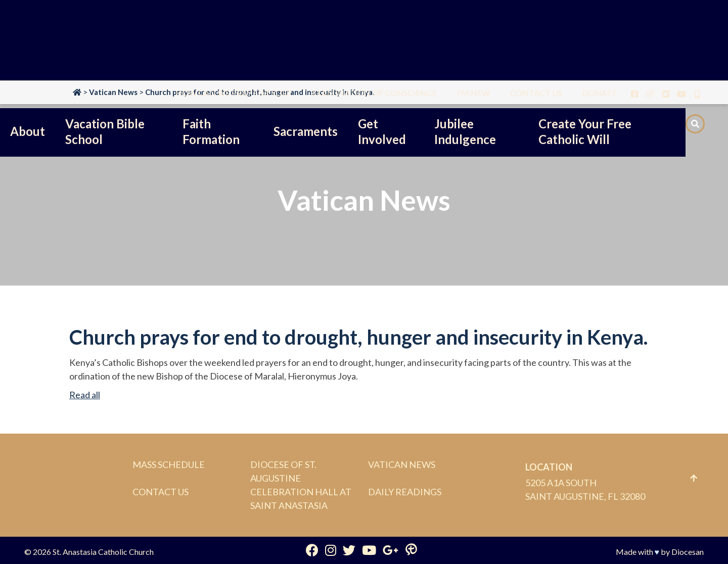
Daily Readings (405, 492)
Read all (85, 395)
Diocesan (688, 552)
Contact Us (161, 492)
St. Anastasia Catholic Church (103, 552)
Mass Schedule (169, 464)
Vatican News (402, 464)
